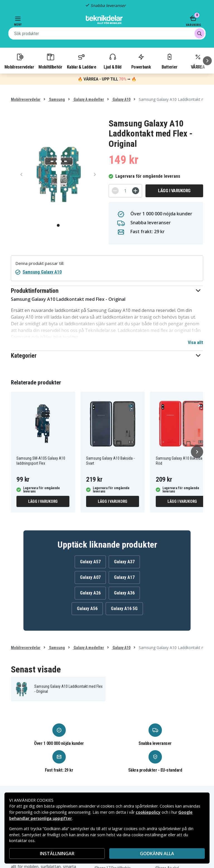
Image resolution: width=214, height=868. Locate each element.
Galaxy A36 (124, 593)
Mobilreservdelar (19, 61)
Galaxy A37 (124, 562)
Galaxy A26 (90, 593)
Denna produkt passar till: (40, 263)
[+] (136, 191)
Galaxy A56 (87, 609)
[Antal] (125, 191)
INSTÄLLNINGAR (57, 854)
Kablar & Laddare (82, 61)
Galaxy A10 (121, 99)
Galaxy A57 (90, 562)
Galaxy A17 (124, 577)
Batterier (170, 61)
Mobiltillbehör (50, 61)
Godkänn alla (157, 854)
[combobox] (107, 33)
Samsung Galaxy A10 (42, 272)
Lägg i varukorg (174, 191)
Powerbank (141, 61)
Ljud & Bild (112, 61)
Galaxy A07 (90, 577)
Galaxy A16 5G (124, 609)
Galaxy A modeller (88, 99)
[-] (115, 191)
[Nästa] (207, 61)
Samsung (57, 99)
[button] (107, 291)
